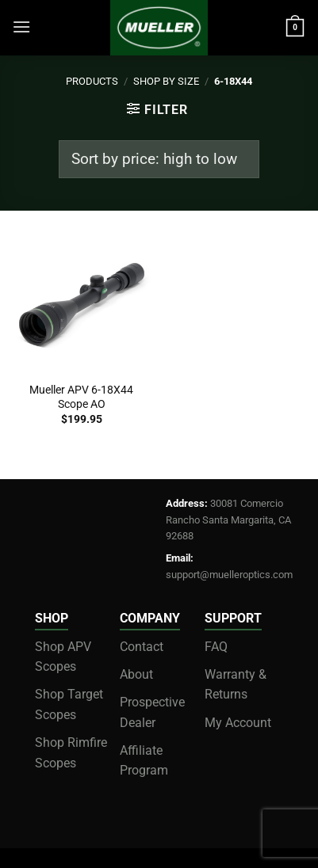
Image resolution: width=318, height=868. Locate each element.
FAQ (216, 647)
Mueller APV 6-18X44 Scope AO (81, 397)
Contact (142, 647)
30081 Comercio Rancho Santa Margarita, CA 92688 (228, 520)
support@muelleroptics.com (229, 575)
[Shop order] (159, 159)
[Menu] (21, 27)
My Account (238, 723)
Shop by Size (166, 81)
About (136, 674)
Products (92, 81)
